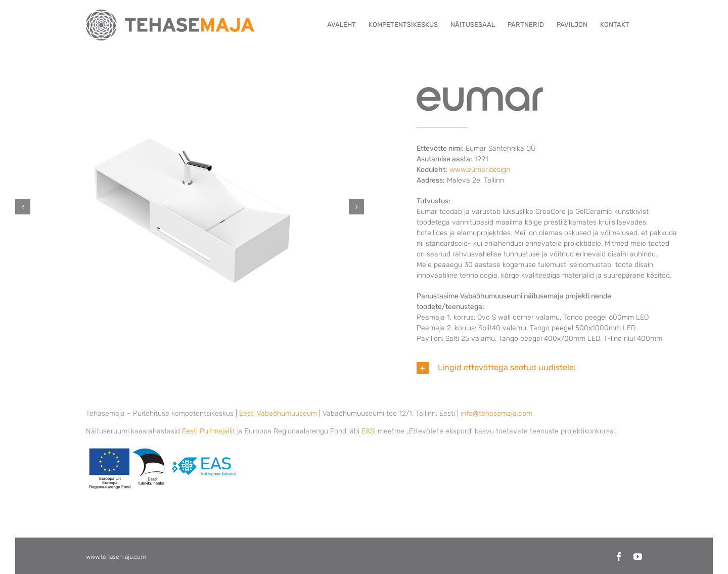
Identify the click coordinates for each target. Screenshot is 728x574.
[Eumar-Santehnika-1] (190, 207)
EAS (368, 431)
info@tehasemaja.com (496, 413)
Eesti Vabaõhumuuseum (278, 413)
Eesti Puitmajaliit (209, 431)
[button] (23, 207)
